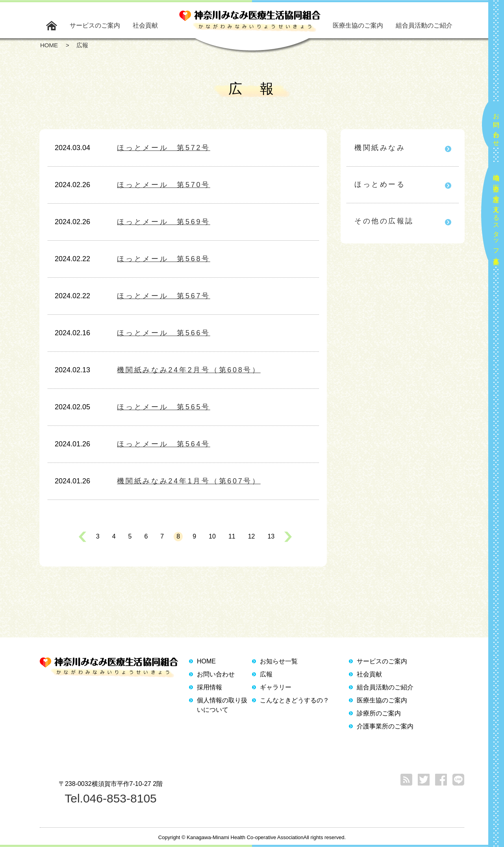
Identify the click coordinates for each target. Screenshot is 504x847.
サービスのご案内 (95, 25)
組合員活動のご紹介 (424, 25)
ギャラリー (276, 687)
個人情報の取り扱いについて (222, 705)
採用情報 (209, 687)
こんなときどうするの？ (295, 700)
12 (252, 536)
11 (232, 536)
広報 (266, 674)
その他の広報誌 (384, 221)
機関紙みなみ (380, 148)
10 (212, 536)
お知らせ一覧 (279, 661)
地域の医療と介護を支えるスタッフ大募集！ (496, 216)
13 (271, 536)
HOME (206, 661)
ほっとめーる (380, 184)
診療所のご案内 (379, 713)
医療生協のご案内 (358, 25)
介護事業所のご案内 (385, 726)
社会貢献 (145, 25)
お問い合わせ (496, 126)
